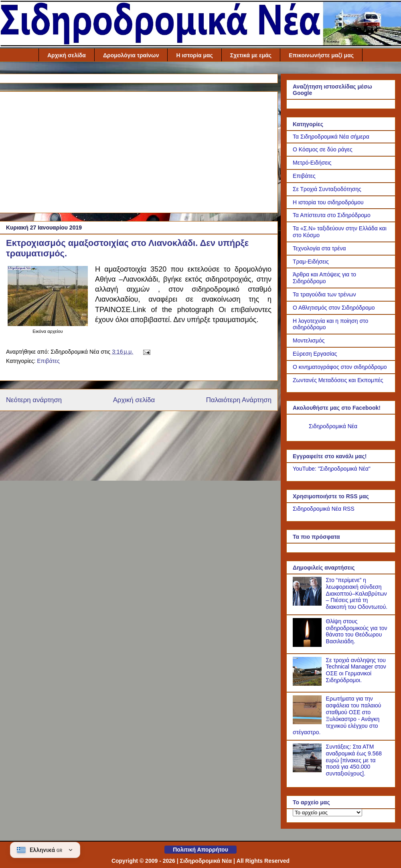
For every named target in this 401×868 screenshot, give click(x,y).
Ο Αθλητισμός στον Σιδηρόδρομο (334, 308)
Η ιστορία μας (194, 55)
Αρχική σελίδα (67, 55)
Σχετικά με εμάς (251, 55)
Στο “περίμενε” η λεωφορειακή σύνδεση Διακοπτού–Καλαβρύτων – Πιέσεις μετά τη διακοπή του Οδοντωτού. (357, 593)
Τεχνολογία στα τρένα (319, 248)
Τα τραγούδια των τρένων (324, 294)
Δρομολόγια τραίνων (131, 55)
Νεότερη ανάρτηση (34, 400)
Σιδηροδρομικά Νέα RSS (324, 509)
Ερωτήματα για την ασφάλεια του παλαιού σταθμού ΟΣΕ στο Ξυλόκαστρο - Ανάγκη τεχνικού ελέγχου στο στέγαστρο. (337, 715)
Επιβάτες (48, 361)
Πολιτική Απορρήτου (200, 850)
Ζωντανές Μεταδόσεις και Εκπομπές (338, 380)
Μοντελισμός (309, 340)
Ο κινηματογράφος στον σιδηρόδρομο (340, 367)
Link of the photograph (173, 310)
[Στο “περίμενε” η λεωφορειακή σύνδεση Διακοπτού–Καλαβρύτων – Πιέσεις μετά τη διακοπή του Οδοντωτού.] (308, 604)
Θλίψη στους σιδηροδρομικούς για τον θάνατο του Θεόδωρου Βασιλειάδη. (357, 631)
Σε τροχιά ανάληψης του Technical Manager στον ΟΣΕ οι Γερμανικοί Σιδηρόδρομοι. (356, 670)
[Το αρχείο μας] (327, 813)
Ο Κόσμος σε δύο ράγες (323, 149)
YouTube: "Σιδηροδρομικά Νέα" (332, 469)
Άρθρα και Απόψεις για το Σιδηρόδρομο (324, 278)
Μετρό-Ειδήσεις (312, 163)
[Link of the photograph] (48, 324)
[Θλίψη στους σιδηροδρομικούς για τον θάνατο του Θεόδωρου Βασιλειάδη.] (308, 645)
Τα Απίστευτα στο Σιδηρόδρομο (332, 215)
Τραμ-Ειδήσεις (311, 262)
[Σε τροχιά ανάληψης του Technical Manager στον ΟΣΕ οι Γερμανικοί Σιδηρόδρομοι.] (308, 684)
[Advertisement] (139, 151)
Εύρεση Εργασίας (315, 354)
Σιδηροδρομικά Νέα (333, 426)
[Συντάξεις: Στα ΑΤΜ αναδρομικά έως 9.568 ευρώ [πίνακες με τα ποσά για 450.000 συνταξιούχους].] (308, 770)
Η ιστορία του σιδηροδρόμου (328, 202)
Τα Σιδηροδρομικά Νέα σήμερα (331, 137)
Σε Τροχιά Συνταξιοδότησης (327, 189)
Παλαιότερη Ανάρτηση (239, 400)
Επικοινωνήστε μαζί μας (321, 55)
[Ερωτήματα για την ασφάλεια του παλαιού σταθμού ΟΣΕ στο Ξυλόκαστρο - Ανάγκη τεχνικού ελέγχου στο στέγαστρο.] (308, 722)
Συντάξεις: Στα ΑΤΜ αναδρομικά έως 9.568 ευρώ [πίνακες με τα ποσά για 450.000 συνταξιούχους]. (354, 760)
